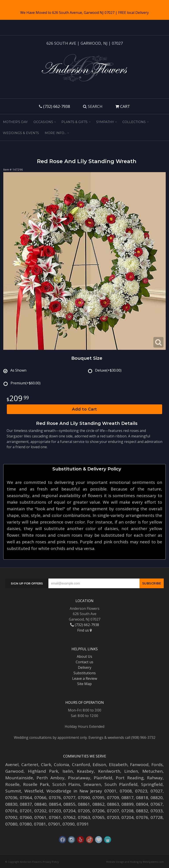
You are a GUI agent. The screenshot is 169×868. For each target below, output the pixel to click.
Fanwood (139, 765)
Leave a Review (85, 678)
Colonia (62, 765)
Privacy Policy (51, 862)
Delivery (85, 667)
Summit (13, 791)
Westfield (34, 791)
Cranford (81, 765)
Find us (84, 630)
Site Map (84, 684)
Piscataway (79, 778)
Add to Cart (84, 409)
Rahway (155, 778)
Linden (131, 771)
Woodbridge (59, 791)
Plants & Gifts (74, 122)
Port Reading (130, 778)
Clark (46, 765)
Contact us (84, 662)
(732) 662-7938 (57, 106)
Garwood (14, 771)
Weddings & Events (21, 133)
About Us (84, 656)
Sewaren (92, 784)
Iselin (68, 771)
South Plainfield (121, 784)
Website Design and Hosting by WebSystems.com (135, 862)
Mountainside (19, 778)
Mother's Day (15, 122)
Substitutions (85, 673)
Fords (157, 765)
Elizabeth (118, 765)
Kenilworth (109, 771)
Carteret (30, 765)
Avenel (12, 765)
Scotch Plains (66, 784)
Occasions (43, 122)
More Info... (55, 133)
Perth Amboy (50, 778)
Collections (134, 122)
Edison (99, 765)
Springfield (152, 784)
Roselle (12, 784)
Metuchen (152, 771)
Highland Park (43, 771)
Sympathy (105, 122)
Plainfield (103, 778)
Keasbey (85, 771)
